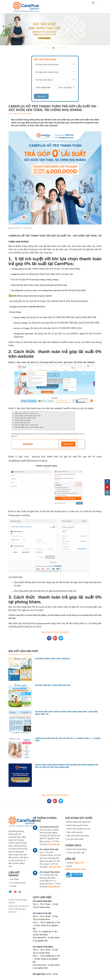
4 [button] (54, 48)
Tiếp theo (41, 96)
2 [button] (48, 48)
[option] (55, 29)
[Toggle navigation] (93, 3)
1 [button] (45, 48)
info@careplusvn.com (75, 869)
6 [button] (59, 48)
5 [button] (56, 48)
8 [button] (65, 48)
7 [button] (62, 48)
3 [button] (51, 48)
